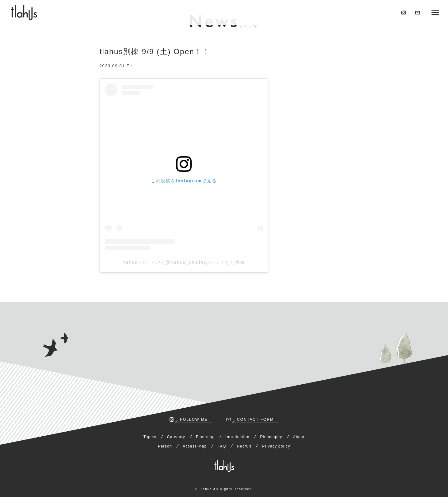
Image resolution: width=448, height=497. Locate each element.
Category (176, 437)
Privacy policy (276, 446)
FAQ (222, 446)
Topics (150, 437)
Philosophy (271, 437)
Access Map (195, 446)
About (299, 437)
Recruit (244, 446)
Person (165, 446)
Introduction (238, 437)
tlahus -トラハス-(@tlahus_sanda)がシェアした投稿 (184, 262)
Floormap (205, 437)
